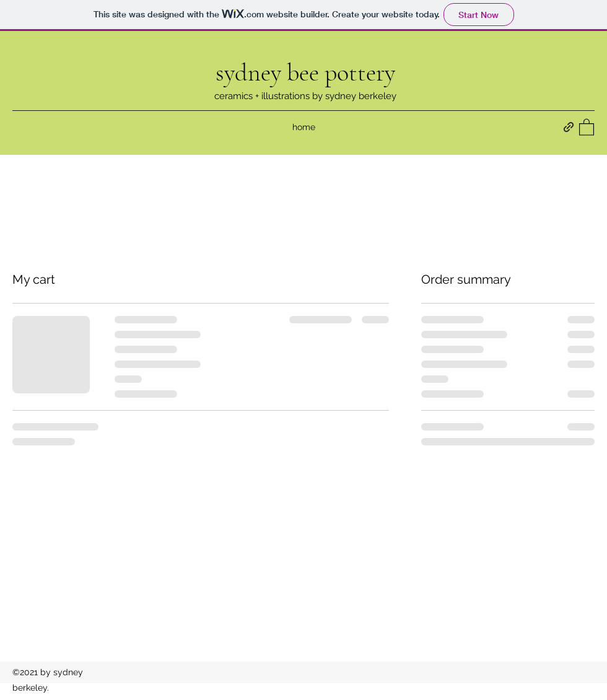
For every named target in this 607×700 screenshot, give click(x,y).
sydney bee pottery (305, 72)
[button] (587, 127)
